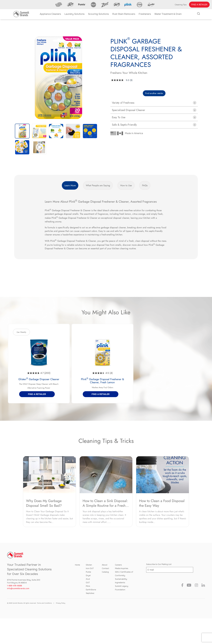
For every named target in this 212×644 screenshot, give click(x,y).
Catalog (105, 572)
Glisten (89, 565)
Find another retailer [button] (154, 93)
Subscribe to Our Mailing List (159, 564)
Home (77, 565)
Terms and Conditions (44, 603)
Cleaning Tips (181, 5)
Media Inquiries (122, 568)
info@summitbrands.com (18, 589)
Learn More (70, 185)
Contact (105, 568)
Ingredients (120, 583)
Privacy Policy (61, 603)
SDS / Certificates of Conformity (124, 574)
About (105, 565)
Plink (88, 586)
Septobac (90, 593)
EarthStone (91, 590)
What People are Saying (98, 185)
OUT (88, 583)
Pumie (88, 572)
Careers (118, 565)
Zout (88, 579)
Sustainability (121, 579)
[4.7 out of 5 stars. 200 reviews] (39, 373)
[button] (199, 5)
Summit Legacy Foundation (122, 588)
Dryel (88, 576)
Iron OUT (90, 568)
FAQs (145, 185)
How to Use (126, 185)
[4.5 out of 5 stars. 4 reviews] (102, 373)
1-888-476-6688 (15, 586)
